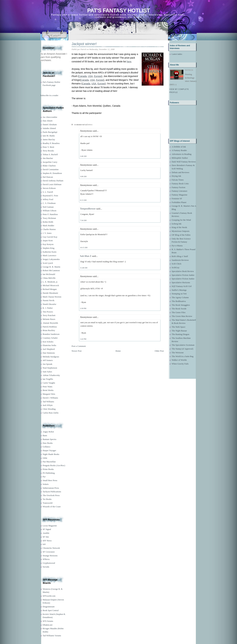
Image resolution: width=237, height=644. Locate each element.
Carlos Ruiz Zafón (51, 413)
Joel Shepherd (49, 349)
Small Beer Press (50, 480)
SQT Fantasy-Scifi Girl (182, 286)
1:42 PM (83, 339)
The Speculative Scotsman (183, 345)
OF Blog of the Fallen (181, 235)
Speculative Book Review (183, 271)
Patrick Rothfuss (50, 327)
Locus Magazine (50, 526)
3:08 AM (83, 176)
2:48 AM (83, 156)
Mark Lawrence (49, 255)
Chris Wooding (49, 409)
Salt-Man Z (86, 256)
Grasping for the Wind (181, 220)
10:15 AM (84, 247)
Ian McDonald (49, 274)
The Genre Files (179, 312)
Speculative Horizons (181, 282)
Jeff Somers (48, 360)
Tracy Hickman (49, 218)
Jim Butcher (48, 158)
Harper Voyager (49, 450)
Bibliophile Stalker (180, 158)
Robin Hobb (48, 222)
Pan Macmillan (49, 462)
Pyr (44, 477)
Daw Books (48, 443)
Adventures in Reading (182, 154)
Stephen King (48, 248)
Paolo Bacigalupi (50, 132)
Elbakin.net (48, 625)
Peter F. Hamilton (50, 214)
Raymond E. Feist (50, 196)
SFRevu (46, 559)
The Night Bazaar (179, 331)
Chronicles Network (51, 548)
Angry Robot (48, 432)
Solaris (46, 484)
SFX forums (48, 621)
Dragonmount (49, 607)
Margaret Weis (49, 394)
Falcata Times (178, 180)
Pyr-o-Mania (177, 246)
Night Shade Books (51, 454)
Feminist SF (177, 199)
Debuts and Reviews (180, 172)
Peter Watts (47, 387)
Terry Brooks (48, 151)
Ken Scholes (48, 342)
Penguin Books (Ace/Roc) (54, 465)
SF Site (46, 537)
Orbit (45, 458)
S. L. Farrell (48, 192)
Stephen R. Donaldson (52, 173)
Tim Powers (48, 312)
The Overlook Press (51, 495)
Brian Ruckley (49, 330)
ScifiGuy (176, 267)
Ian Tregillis (48, 379)
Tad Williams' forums (52, 636)
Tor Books (47, 499)
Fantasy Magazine (179, 195)
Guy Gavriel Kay (50, 237)
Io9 (44, 544)
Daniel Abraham (50, 124)
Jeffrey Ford (48, 199)
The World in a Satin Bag (183, 356)
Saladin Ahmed (49, 128)
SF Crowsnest (49, 552)
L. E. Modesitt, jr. (50, 282)
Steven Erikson (49, 188)
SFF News (47, 541)
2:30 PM (83, 308)
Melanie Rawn (49, 319)
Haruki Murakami (50, 293)
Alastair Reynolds (50, 323)
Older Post (159, 351)
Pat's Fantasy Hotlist (118, 10)
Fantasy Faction (178, 187)
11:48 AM (84, 268)
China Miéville (49, 278)
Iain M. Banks (49, 136)
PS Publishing (49, 473)
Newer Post (77, 351)
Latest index (177, 54)
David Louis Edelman (52, 184)
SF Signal (47, 529)
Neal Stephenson (50, 368)
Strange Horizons (50, 556)
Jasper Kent (48, 240)
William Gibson (49, 211)
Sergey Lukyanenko (51, 259)
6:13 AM (83, 200)
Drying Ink (176, 176)
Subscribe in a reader (49, 95)
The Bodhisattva (179, 301)
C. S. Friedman (49, 203)
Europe (98, 76)
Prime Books (48, 469)
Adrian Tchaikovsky (51, 375)
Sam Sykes (47, 372)
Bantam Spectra (49, 439)
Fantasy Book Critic (180, 184)
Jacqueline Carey (50, 162)
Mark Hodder (48, 225)
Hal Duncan (48, 177)
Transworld (47, 503)
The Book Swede (179, 309)
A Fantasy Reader (179, 150)
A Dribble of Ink (179, 147)
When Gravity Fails (180, 364)
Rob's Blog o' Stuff (180, 256)
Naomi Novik (48, 300)
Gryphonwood (49, 563)
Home (118, 351)
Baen (45, 435)
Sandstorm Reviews (180, 260)
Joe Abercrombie (50, 117)
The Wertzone (178, 353)
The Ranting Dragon (180, 334)
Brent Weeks (48, 390)
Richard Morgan (50, 289)
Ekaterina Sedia (49, 345)
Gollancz (46, 447)
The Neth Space (178, 327)
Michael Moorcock (51, 285)
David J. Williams (50, 398)
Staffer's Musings (179, 290)
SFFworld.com (49, 596)
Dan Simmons (49, 353)
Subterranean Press (51, 488)
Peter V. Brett (48, 147)
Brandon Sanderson (51, 334)
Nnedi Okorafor (49, 304)
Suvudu (46, 567)
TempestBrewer (88, 209)
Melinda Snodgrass (51, 357)
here (129, 62)
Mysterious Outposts (181, 231)
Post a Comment (79, 346)
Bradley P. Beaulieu (51, 143)
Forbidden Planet (179, 202)
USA (90, 76)
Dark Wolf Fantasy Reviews (184, 162)
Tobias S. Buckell (50, 154)
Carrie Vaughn (49, 383)
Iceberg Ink (177, 224)
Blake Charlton (49, 166)
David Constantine (51, 169)
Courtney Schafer (50, 338)
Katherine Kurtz (50, 252)
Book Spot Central (51, 610)
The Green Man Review (182, 316)
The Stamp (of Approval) (182, 349)
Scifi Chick (177, 264)
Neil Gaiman (48, 207)
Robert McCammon (51, 270)
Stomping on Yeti (179, 294)
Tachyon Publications (52, 492)
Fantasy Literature (179, 191)
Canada (83, 76)
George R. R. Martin (51, 267)
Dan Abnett (48, 121)
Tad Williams (48, 402)
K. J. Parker (48, 308)
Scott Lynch (48, 263)
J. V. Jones (47, 233)
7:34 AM (83, 220)
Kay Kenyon (48, 244)
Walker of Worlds (179, 360)
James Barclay (49, 139)
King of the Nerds (179, 227)
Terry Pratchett (49, 315)
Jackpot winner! (84, 44)
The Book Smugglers (181, 305)
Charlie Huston (49, 229)
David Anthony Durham (53, 181)
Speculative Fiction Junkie (183, 275)
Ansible (46, 533)
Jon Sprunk (47, 364)
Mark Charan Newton (52, 297)
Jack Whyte (48, 405)
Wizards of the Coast (52, 507)
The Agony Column (180, 297)
